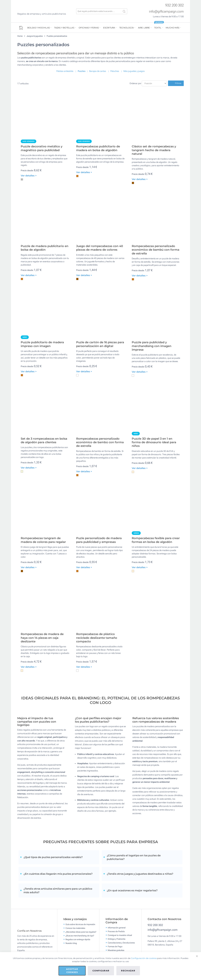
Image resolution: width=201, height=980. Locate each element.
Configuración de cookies (144, 958)
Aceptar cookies (72, 971)
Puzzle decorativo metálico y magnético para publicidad (42, 148)
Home (20, 36)
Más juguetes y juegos (134, 71)
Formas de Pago (115, 946)
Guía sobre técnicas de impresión (80, 924)
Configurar (101, 971)
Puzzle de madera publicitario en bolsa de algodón (45, 248)
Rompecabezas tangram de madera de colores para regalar (43, 540)
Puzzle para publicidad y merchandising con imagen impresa (152, 346)
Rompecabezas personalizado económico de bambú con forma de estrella (156, 250)
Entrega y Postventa (117, 939)
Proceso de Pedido (116, 931)
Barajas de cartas (98, 71)
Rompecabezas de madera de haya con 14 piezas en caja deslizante (42, 638)
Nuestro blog (71, 943)
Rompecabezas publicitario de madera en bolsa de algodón (98, 148)
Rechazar (128, 971)
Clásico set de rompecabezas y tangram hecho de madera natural (154, 150)
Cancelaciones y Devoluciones (121, 943)
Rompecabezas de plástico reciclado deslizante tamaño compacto (97, 638)
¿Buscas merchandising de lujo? (80, 936)
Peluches (115, 71)
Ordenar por (135, 83)
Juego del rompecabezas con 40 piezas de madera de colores (100, 248)
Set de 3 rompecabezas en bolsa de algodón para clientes (44, 440)
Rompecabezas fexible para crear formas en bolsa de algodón (156, 540)
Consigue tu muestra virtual (120, 935)
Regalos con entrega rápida (78, 939)
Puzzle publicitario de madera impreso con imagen (42, 344)
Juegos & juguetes (35, 36)
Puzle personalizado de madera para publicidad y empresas (99, 540)
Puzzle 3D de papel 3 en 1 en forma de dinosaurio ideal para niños (154, 442)
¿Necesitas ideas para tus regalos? (81, 932)
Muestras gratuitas (116, 950)
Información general (117, 928)
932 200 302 (174, 5)
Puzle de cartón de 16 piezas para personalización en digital (100, 344)
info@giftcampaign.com (166, 11)
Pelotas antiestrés (65, 71)
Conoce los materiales (75, 928)
